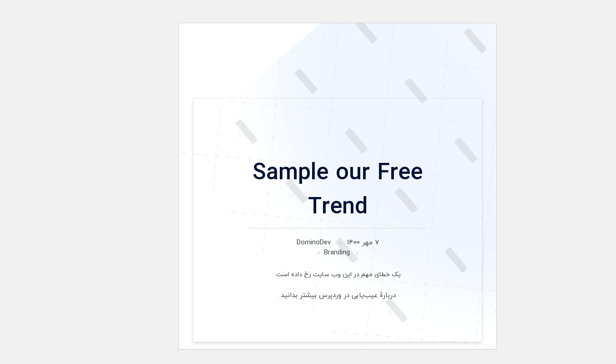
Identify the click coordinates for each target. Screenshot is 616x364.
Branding (307, 253)
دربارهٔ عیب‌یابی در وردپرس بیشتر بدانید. (308, 296)
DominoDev (284, 243)
